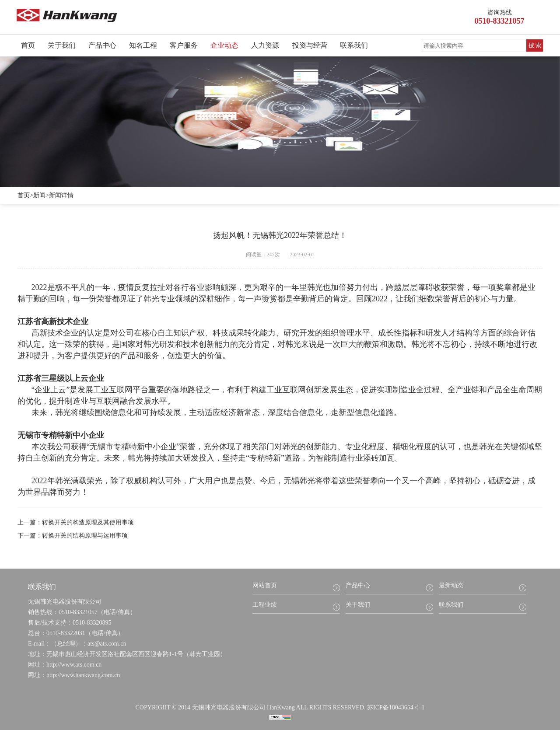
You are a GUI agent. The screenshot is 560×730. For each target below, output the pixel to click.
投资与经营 (310, 45)
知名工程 (143, 45)
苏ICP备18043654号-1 (396, 707)
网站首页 (265, 585)
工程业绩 (265, 605)
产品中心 (102, 45)
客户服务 (184, 45)
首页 (28, 45)
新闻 (39, 195)
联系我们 (354, 45)
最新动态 (451, 585)
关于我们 (62, 45)
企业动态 (224, 45)
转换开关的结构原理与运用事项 (85, 536)
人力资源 (265, 45)
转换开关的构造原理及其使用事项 (88, 522)
